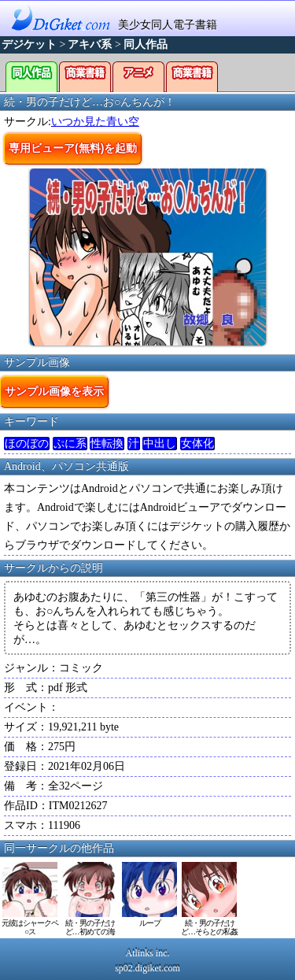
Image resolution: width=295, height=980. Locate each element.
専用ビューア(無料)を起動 (73, 148)
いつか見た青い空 (95, 122)
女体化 (197, 444)
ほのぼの (27, 444)
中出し (160, 444)
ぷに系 (70, 444)
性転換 (107, 444)
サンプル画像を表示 (54, 391)
